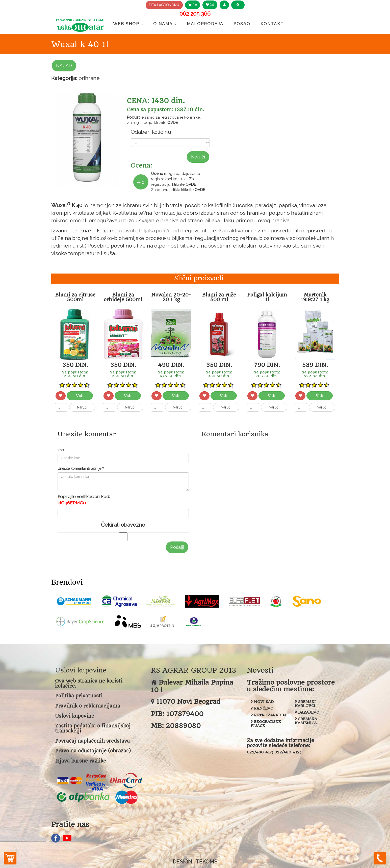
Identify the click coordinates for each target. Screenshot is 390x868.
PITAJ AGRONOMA (164, 5)
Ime (61, 450)
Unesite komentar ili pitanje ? (81, 469)
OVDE (173, 123)
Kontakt (272, 24)
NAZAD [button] (64, 65)
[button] (224, 5)
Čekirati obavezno (123, 525)
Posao (242, 24)
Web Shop (128, 24)
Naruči (198, 157)
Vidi (80, 396)
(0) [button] (193, 5)
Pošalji (177, 547)
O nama (165, 24)
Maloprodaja (205, 24)
